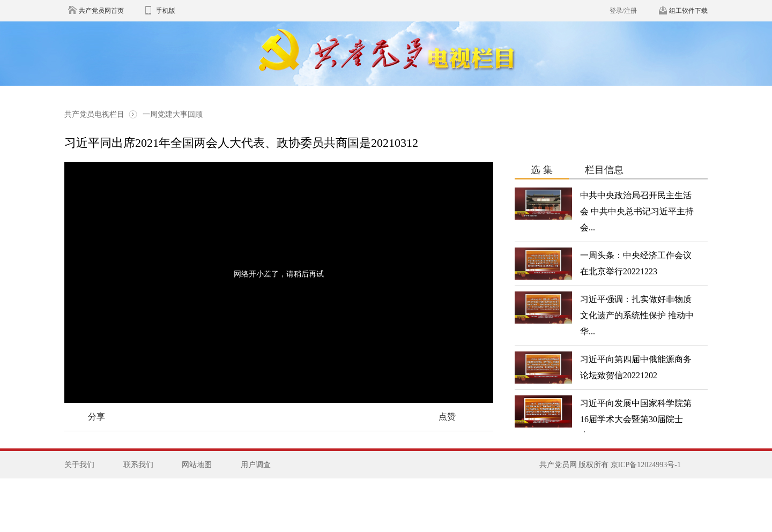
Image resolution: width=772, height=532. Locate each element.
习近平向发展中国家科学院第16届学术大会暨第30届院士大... (636, 419)
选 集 (542, 170)
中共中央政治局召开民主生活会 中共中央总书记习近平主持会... (637, 211)
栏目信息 (604, 170)
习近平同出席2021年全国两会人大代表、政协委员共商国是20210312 (241, 143)
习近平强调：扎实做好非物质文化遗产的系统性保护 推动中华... (637, 315)
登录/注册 (623, 11)
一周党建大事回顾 (173, 114)
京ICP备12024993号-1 (646, 465)
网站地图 (197, 465)
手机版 (166, 11)
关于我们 (79, 465)
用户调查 (256, 465)
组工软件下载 (688, 11)
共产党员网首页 (101, 11)
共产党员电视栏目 (95, 114)
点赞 (447, 417)
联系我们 (138, 465)
